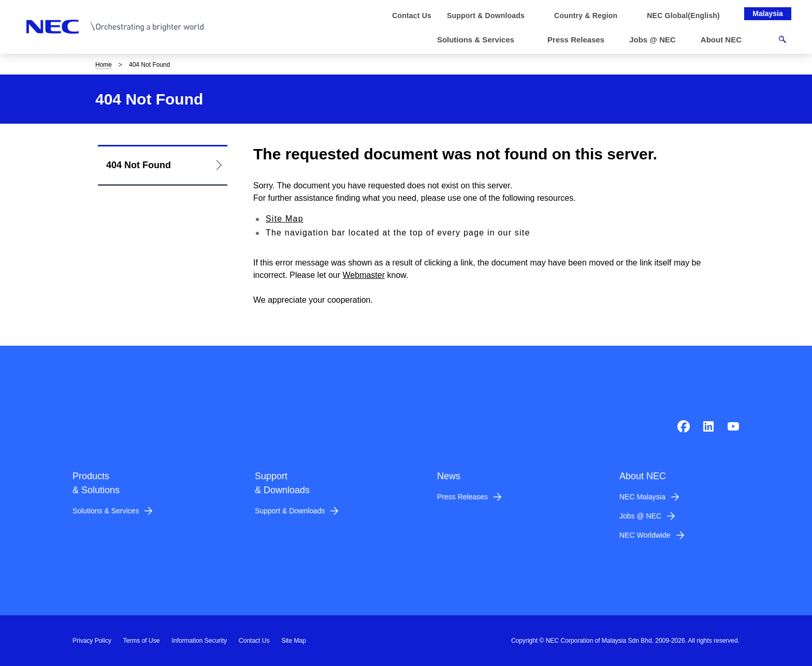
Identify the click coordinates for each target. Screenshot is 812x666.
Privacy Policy (92, 641)
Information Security (199, 641)
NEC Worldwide (645, 535)
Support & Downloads (290, 511)
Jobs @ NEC (640, 516)
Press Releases (462, 497)
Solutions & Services (106, 511)
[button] (480, 40)
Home (104, 65)
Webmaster (364, 275)
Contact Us (254, 641)
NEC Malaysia (642, 497)
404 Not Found (139, 165)
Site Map (285, 219)
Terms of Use (142, 641)
